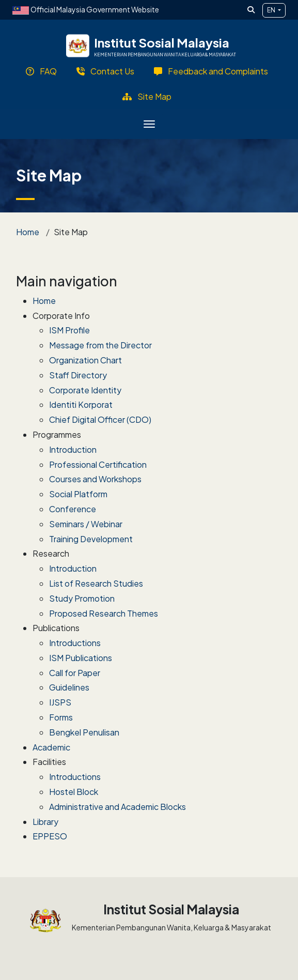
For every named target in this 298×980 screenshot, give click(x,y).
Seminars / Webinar (86, 524)
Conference (73, 509)
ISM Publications (81, 658)
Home (28, 232)
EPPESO (50, 836)
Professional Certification (98, 464)
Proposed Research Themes (104, 613)
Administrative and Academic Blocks (117, 807)
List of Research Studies (96, 583)
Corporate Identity (85, 390)
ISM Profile (69, 330)
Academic (51, 747)
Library (45, 822)
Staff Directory (78, 375)
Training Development (91, 539)
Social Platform (78, 494)
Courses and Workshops (95, 479)
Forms (61, 717)
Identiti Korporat (81, 404)
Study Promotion (82, 598)
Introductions (75, 643)
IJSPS (60, 702)
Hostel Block (74, 792)
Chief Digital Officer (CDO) (100, 419)
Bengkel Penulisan (84, 732)
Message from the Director (100, 345)
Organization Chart (85, 360)
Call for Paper (75, 673)
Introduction (73, 449)
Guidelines (69, 687)
